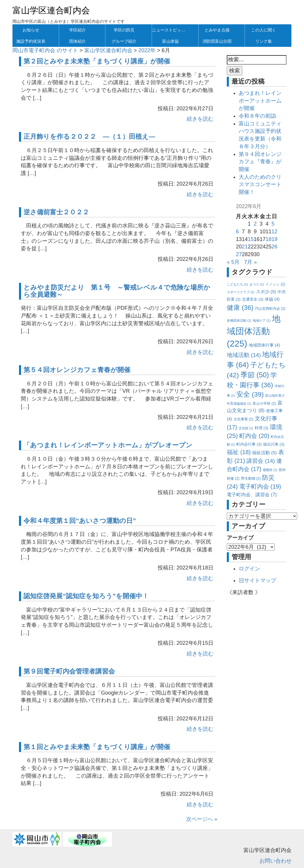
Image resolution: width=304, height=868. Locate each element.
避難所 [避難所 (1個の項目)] (270, 470)
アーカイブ (240, 538)
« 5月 (233, 262)
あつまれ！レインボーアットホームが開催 (260, 101)
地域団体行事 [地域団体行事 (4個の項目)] (264, 345)
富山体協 (170, 41)
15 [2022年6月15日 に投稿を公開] (251, 239)
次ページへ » (202, 819)
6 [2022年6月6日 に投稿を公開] (237, 232)
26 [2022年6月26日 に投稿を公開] (275, 247)
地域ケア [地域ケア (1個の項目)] (262, 320)
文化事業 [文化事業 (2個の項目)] (243, 419)
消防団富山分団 (217, 41)
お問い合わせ (275, 861)
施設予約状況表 (31, 41)
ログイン (249, 569)
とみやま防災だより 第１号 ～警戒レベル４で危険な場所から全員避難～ (117, 291)
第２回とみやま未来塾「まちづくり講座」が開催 (97, 61)
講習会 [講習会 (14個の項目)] (261, 461)
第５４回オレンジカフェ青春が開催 (77, 370)
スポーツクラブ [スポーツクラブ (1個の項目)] (241, 292)
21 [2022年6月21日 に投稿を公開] (245, 247)
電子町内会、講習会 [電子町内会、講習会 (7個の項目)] (252, 494)
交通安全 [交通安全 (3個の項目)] (253, 299)
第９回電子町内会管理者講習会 (69, 671)
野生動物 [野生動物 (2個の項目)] (251, 478)
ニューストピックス (171, 30)
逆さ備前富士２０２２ (56, 212)
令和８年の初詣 (257, 116)
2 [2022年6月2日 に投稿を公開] (255, 224)
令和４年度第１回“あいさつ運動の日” (80, 521)
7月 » (250, 262)
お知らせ (31, 30)
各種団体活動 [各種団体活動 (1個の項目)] (239, 320)
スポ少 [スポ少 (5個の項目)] (266, 292)
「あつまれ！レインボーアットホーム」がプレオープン (108, 445)
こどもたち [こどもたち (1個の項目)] (237, 284)
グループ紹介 (124, 41)
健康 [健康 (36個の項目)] (240, 308)
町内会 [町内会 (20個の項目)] (254, 436)
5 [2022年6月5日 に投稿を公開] (273, 224)
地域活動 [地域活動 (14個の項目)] (244, 355)
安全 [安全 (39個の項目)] (250, 394)
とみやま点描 (217, 30)
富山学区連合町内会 (51, 10)
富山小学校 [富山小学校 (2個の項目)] (264, 403)
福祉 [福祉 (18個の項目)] (239, 452)
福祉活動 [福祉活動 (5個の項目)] (264, 453)
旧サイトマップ (257, 580)
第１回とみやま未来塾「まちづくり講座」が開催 (97, 747)
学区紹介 (77, 30)
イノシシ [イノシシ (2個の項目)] (275, 284)
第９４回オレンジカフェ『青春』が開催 (260, 162)
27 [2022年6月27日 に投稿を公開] (239, 254)
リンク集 (264, 41)
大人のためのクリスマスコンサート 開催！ (263, 185)
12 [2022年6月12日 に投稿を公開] (275, 232)
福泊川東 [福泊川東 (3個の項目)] (274, 444)
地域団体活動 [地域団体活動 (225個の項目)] (254, 331)
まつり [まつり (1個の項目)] (257, 284)
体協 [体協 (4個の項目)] (272, 299)
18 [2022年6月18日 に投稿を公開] (269, 239)
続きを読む (200, 119)
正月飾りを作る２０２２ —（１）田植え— (89, 137)
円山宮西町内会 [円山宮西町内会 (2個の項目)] (270, 309)
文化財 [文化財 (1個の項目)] (246, 428)
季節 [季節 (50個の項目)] (255, 375)
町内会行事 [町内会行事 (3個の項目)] (249, 444)
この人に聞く (264, 30)
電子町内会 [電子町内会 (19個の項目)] (260, 486)
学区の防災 (124, 30)
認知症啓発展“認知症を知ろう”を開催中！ (86, 596)
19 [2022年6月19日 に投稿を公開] (275, 239)
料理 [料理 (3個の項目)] (262, 428)
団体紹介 (77, 41)
